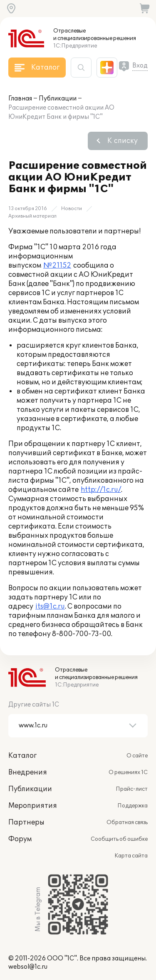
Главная (20, 99)
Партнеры (26, 822)
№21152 (57, 266)
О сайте (137, 756)
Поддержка (132, 806)
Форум (20, 839)
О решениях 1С (128, 772)
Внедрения (28, 772)
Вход (140, 66)
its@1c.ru (50, 607)
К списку (123, 141)
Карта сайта (131, 856)
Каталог (22, 756)
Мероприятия (33, 806)
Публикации (58, 99)
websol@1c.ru (28, 967)
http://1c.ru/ (101, 490)
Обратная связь (127, 822)
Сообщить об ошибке (119, 839)
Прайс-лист (132, 789)
